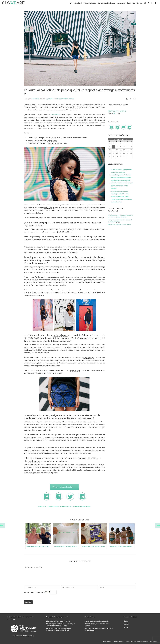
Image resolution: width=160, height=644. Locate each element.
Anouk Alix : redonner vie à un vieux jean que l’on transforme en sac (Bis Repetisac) (122, 186)
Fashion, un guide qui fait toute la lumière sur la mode (94, 546)
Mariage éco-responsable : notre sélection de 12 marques (120, 221)
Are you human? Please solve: (40, 592)
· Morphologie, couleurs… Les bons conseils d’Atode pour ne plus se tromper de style (58, 629)
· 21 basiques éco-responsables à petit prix (58, 621)
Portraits (71, 99)
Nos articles (121, 3)
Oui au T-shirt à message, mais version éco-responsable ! (67, 546)
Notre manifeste (90, 3)
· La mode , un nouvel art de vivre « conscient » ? (97, 625)
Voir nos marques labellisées (63, 487)
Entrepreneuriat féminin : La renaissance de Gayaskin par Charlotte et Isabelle (39, 546)
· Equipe (126, 621)
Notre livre (131, 3)
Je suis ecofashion (62, 99)
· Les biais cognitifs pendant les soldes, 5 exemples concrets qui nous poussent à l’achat (60, 625)
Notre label (78, 3)
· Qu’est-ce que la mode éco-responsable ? (97, 621)
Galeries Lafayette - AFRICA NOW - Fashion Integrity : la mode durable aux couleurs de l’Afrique (122, 199)
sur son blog (55, 114)
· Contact (126, 624)
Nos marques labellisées (106, 3)
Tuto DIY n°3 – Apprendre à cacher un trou (119, 224)
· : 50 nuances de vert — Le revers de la (99, 629)
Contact (140, 3)
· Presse (126, 627)
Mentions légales (118, 641)
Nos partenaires (107, 641)
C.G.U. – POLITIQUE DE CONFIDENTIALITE (137, 641)
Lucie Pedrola (35, 99)
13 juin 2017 (49, 99)
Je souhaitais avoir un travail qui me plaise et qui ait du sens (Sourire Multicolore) (120, 216)
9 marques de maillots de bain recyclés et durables (122, 546)
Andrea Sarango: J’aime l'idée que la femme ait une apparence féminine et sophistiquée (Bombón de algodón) (121, 177)
